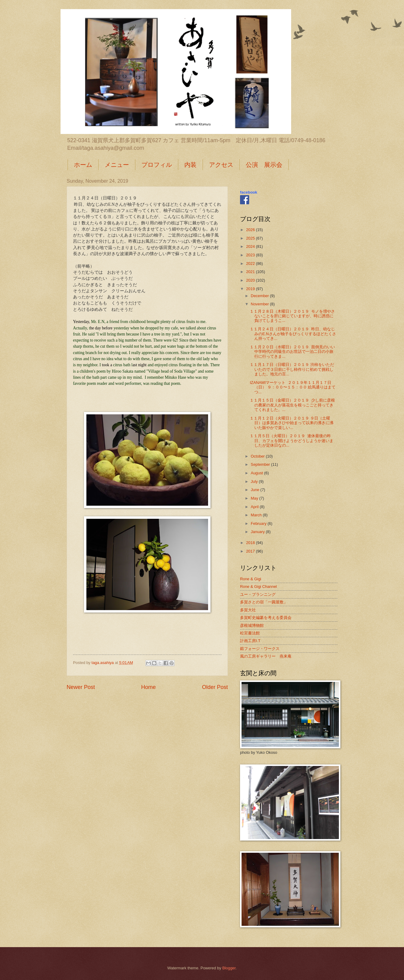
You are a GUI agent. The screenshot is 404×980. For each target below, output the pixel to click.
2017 (251, 551)
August (257, 473)
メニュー (117, 165)
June (256, 490)
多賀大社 (248, 610)
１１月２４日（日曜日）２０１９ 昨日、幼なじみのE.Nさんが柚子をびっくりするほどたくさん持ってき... (293, 334)
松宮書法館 (250, 633)
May (255, 498)
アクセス (221, 165)
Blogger (229, 968)
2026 (251, 230)
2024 (251, 246)
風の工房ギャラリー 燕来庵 (266, 656)
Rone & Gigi (251, 579)
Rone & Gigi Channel (258, 587)
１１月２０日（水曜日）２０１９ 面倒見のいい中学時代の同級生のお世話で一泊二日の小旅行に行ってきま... (292, 352)
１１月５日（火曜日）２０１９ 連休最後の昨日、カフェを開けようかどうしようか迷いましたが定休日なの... (292, 441)
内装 (190, 165)
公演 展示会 (264, 165)
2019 (251, 289)
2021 (251, 272)
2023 (251, 255)
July (255, 481)
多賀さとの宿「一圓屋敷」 (264, 602)
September (261, 464)
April (255, 507)
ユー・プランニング (258, 594)
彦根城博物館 (252, 625)
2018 (251, 543)
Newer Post (81, 687)
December (260, 296)
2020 (251, 280)
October (258, 456)
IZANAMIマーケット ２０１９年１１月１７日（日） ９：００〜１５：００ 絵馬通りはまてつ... (293, 387)
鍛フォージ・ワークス (260, 649)
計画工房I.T (250, 641)
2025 (251, 238)
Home (148, 687)
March (257, 515)
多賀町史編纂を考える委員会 (266, 618)
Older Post (215, 687)
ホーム (83, 165)
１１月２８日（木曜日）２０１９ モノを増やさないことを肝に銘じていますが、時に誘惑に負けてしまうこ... (292, 316)
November (260, 304)
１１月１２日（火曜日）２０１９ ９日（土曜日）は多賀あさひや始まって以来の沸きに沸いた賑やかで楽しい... (292, 423)
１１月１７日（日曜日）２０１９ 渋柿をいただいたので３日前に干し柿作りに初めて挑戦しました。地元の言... (292, 369)
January (258, 532)
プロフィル (157, 165)
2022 (251, 263)
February (259, 523)
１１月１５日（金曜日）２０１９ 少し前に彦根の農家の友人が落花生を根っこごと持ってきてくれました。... (292, 405)
